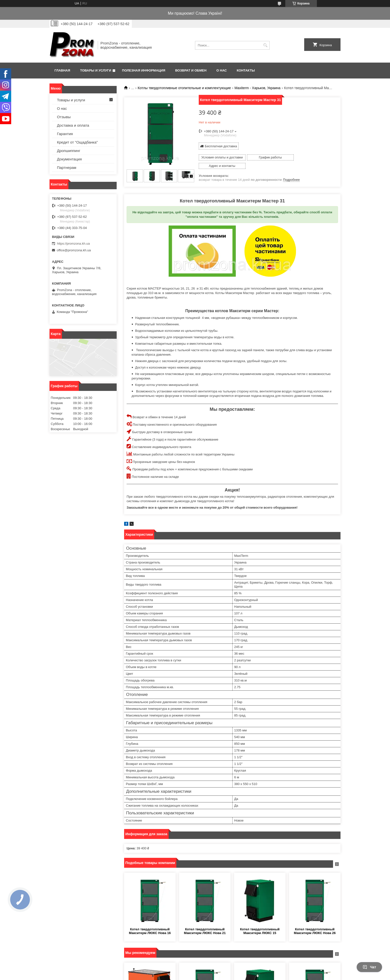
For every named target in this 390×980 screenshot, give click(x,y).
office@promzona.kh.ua (74, 250)
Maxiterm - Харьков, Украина (258, 88)
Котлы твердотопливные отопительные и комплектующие (184, 88)
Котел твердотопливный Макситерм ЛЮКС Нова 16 (150, 929)
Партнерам (67, 168)
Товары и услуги (96, 70)
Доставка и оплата (73, 125)
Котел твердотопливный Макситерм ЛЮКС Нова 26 (315, 929)
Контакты (246, 70)
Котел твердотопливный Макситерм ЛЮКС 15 (260, 929)
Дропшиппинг (69, 151)
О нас (222, 70)
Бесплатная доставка (221, 146)
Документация (69, 159)
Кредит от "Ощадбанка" (77, 142)
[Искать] (265, 45)
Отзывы (64, 117)
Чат (369, 967)
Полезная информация (144, 70)
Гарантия (65, 134)
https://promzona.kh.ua (73, 244)
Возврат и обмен (191, 70)
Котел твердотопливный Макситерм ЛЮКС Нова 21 (205, 929)
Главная (62, 70)
